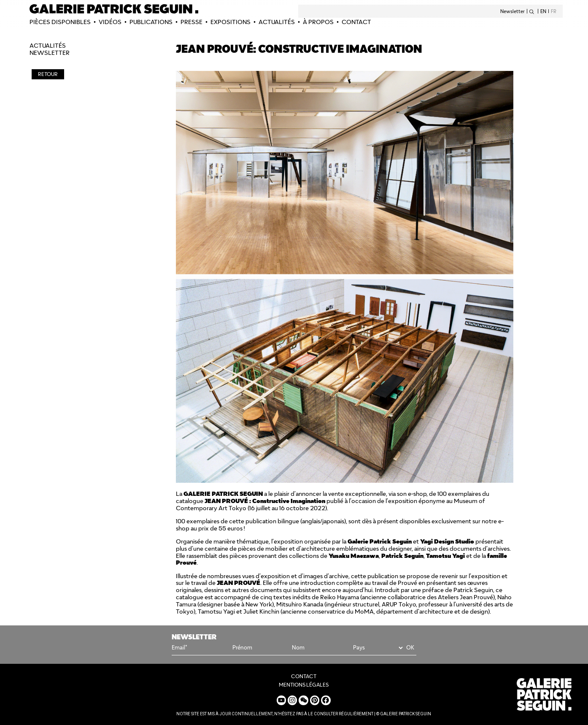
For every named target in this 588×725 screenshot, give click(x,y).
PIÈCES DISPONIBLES (60, 22)
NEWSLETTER (50, 53)
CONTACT (356, 22)
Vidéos (110, 22)
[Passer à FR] (553, 11)
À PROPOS (318, 22)
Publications (151, 22)
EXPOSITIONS (231, 22)
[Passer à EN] (545, 11)
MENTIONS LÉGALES (304, 685)
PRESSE (192, 22)
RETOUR (48, 74)
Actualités (277, 22)
